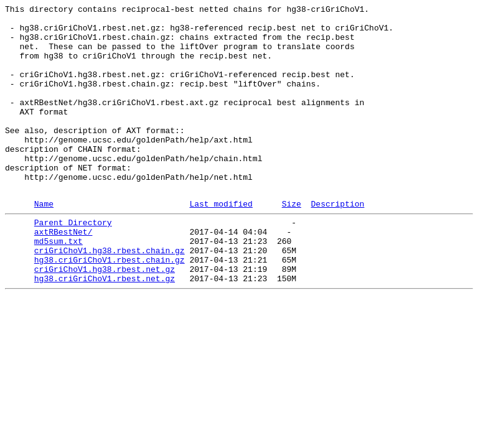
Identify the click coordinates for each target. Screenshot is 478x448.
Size (292, 243)
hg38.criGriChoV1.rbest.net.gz (105, 330)
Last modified (221, 243)
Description (337, 243)
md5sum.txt (59, 286)
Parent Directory (73, 263)
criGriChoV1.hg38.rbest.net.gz (105, 319)
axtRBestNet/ (63, 274)
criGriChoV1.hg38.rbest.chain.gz (110, 297)
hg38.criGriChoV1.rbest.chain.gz (110, 308)
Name (44, 243)
